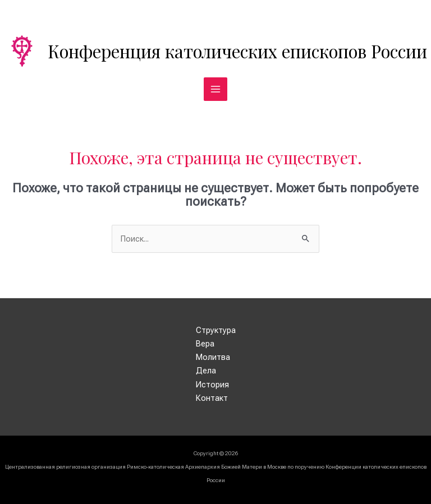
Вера (205, 344)
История (212, 385)
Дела (206, 371)
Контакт (212, 398)
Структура (216, 330)
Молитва (213, 357)
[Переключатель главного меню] (215, 89)
